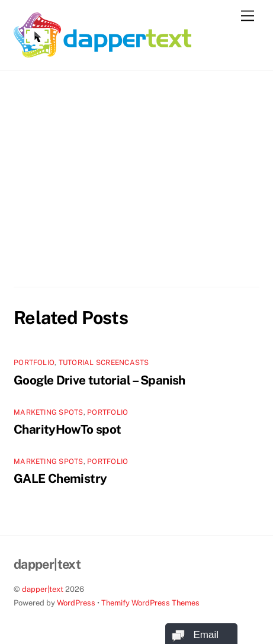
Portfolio (34, 363)
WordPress (76, 603)
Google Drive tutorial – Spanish (99, 380)
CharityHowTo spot (67, 429)
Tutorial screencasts (104, 363)
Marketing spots (49, 412)
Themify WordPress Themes (150, 603)
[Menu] (248, 16)
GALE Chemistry (60, 478)
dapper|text (43, 589)
